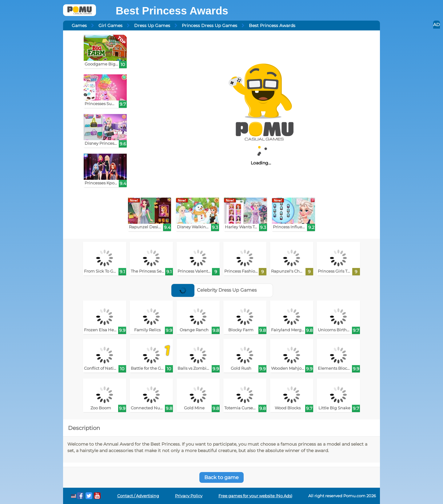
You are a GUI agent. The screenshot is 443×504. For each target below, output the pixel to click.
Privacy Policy (189, 496)
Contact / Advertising (138, 496)
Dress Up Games (152, 26)
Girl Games (110, 26)
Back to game (221, 477)
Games (79, 26)
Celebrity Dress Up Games (214, 290)
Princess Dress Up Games (210, 26)
